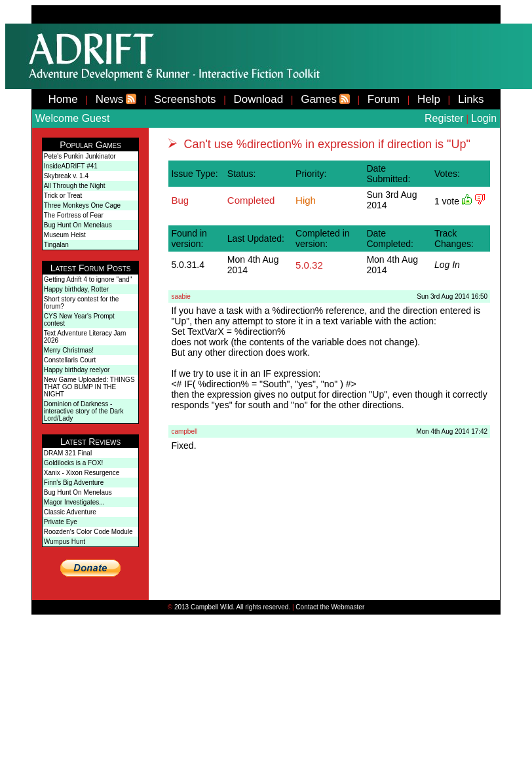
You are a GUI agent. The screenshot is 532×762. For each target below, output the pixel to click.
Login (484, 118)
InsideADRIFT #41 (71, 166)
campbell (184, 431)
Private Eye (61, 522)
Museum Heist (65, 235)
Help (429, 99)
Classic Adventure (70, 512)
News (110, 99)
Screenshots (185, 99)
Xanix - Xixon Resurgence (82, 473)
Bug (180, 200)
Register (444, 118)
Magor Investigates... (74, 502)
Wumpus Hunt (65, 542)
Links (471, 99)
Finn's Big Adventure (74, 483)
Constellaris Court (70, 360)
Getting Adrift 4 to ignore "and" (88, 279)
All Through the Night (75, 186)
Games (319, 99)
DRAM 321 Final (68, 453)
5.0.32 (309, 265)
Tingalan (56, 245)
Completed (251, 200)
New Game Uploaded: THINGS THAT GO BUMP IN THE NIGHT (89, 387)
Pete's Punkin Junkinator (80, 156)
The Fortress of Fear (74, 215)
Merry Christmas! (69, 350)
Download (259, 99)
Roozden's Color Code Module (88, 532)
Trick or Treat (63, 196)
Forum (384, 99)
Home (63, 99)
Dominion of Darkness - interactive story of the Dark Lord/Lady (84, 411)
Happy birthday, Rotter (76, 289)
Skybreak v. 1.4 (66, 176)
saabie (180, 296)
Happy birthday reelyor (77, 370)
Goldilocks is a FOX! (74, 463)
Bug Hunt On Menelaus (78, 225)
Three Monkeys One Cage (82, 205)
